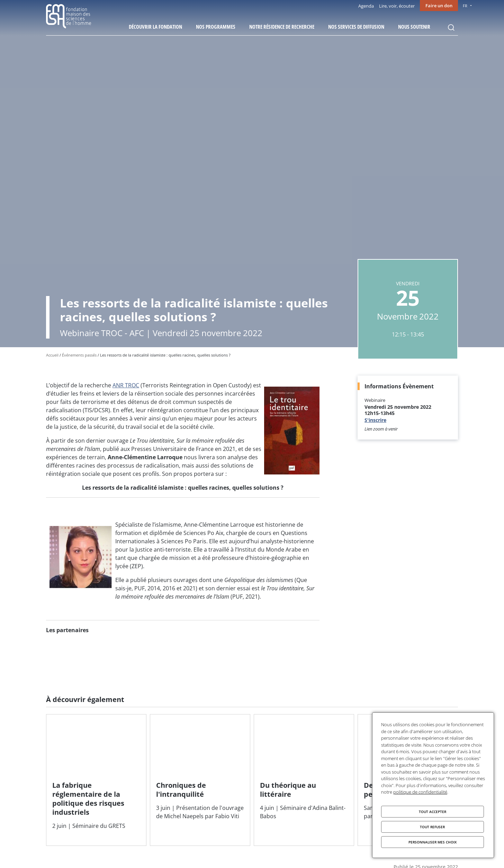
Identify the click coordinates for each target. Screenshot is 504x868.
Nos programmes (216, 27)
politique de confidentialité (420, 792)
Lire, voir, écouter (397, 6)
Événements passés (79, 355)
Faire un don (439, 6)
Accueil (52, 355)
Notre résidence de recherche (282, 27)
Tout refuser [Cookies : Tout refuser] (432, 827)
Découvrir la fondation (155, 27)
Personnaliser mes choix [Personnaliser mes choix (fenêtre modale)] (433, 842)
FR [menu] (465, 6)
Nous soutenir (414, 27)
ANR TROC (126, 385)
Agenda (366, 6)
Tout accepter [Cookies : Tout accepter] (433, 812)
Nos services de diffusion (356, 27)
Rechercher (451, 28)
